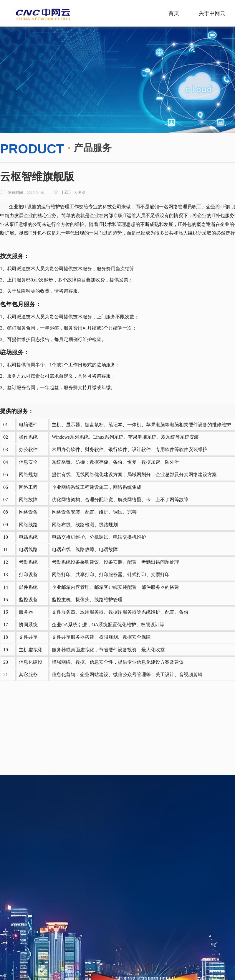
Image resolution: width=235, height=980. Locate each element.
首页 (174, 13)
